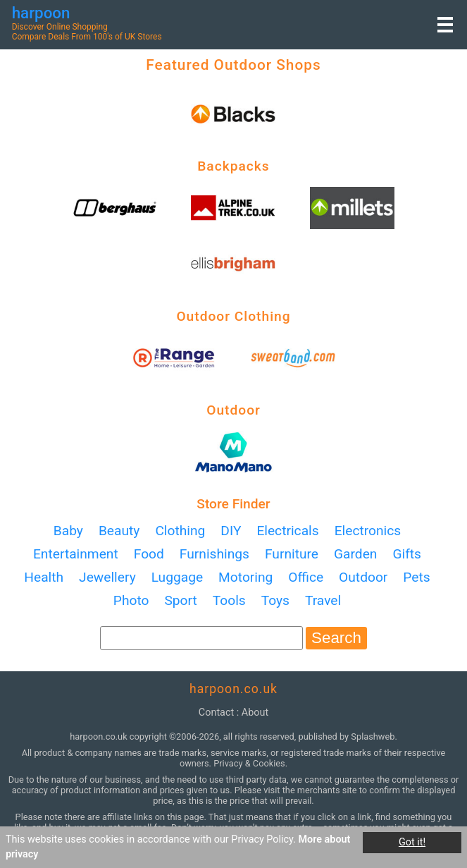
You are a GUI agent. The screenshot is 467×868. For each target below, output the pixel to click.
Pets (416, 577)
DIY (231, 531)
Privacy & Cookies (249, 763)
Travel (323, 600)
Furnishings (214, 554)
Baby (68, 531)
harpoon (41, 13)
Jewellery (107, 577)
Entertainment (76, 554)
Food (149, 554)
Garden (355, 554)
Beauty (119, 531)
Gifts (407, 554)
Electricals (287, 531)
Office (306, 577)
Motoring (245, 577)
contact (216, 713)
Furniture (292, 554)
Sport (180, 600)
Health (44, 577)
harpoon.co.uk (234, 689)
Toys (275, 600)
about (255, 713)
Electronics (368, 531)
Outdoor (363, 577)
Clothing (180, 531)
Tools (229, 600)
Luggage (177, 577)
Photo (131, 600)
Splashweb (373, 736)
